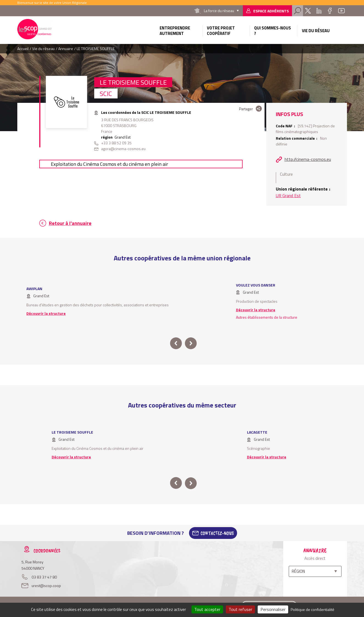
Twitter (308, 11)
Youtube (341, 11)
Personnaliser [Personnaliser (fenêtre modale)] (273, 609)
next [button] (191, 343)
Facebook (330, 11)
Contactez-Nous (217, 533)
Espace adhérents (271, 11)
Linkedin (319, 11)
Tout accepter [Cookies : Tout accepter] (207, 609)
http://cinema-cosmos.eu (308, 159)
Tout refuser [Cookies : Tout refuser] (240, 609)
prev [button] (176, 343)
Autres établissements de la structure (267, 317)
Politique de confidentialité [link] (312, 609)
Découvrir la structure (46, 313)
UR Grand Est (288, 195)
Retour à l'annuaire (70, 223)
